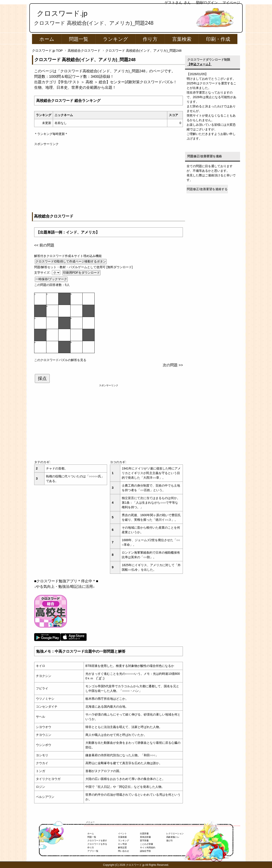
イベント (122, 833)
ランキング (116, 39)
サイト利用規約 (148, 848)
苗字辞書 (144, 841)
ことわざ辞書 (147, 844)
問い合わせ (124, 851)
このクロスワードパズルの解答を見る (60, 360)
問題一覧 (79, 39)
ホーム (47, 39)
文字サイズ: (43, 273)
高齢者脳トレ (173, 837)
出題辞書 (144, 833)
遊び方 (170, 841)
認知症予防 (145, 851)
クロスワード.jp (62, 13)
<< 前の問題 (44, 245)
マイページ (231, 3)
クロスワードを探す (97, 841)
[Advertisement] (109, 177)
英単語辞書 (145, 837)
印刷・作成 (218, 39)
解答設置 (122, 848)
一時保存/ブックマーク (51, 279)
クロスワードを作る (97, 844)
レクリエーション (175, 833)
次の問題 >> (173, 365)
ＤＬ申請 (122, 844)
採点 (42, 378)
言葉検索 (182, 39)
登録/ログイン (207, 3)
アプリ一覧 (93, 851)
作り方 (150, 39)
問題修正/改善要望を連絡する (207, 189)
